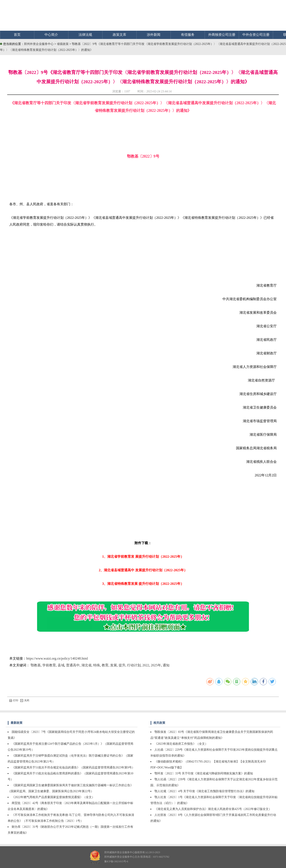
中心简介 (51, 35)
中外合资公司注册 (256, 35)
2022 (146, 665)
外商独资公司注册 (222, 35)
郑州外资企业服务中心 (39, 44)
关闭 (25, 700)
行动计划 (134, 665)
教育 (105, 665)
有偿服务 (188, 35)
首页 (17, 35)
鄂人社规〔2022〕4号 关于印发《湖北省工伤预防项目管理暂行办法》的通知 (205, 791)
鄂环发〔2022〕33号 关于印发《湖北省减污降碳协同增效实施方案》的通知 (204, 773)
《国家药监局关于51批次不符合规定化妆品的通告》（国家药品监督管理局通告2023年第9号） (73, 767)
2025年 (156, 665)
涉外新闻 (154, 35)
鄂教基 (36, 665)
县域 (61, 665)
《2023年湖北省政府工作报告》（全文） (181, 744)
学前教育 (49, 665)
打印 (14, 700)
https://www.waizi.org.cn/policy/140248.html (57, 658)
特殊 (97, 665)
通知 (166, 665)
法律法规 (85, 35)
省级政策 (63, 44)
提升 (122, 665)
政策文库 (119, 35)
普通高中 (73, 665)
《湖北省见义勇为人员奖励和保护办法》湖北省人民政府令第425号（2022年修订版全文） (213, 809)
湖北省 (86, 665)
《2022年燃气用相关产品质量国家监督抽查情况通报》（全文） (53, 797)
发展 (114, 665)
